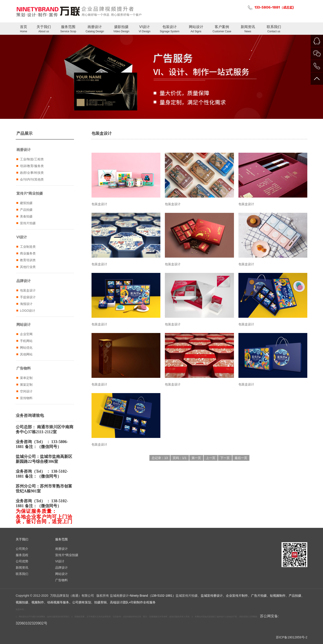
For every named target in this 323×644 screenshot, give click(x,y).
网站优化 (26, 348)
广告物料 (24, 368)
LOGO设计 (28, 311)
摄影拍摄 (121, 29)
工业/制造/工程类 (32, 159)
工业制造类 (28, 247)
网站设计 (196, 29)
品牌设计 (24, 281)
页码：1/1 (180, 458)
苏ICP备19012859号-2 (292, 637)
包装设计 (169, 29)
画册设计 (95, 29)
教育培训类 (28, 260)
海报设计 (26, 304)
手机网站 (26, 341)
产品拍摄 (26, 210)
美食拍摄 (26, 216)
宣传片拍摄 (28, 223)
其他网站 (26, 354)
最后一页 (241, 458)
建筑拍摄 (26, 203)
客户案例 (222, 29)
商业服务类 (28, 253)
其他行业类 (28, 267)
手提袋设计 (28, 297)
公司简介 (22, 549)
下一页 (225, 458)
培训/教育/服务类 (32, 166)
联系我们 (274, 29)
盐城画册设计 (119, 596)
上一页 (211, 458)
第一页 (196, 458)
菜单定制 (26, 378)
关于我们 (44, 29)
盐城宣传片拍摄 (187, 596)
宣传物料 (26, 398)
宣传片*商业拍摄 (30, 193)
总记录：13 (160, 458)
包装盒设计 (28, 290)
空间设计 (26, 391)
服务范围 (68, 29)
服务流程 (22, 555)
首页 (24, 29)
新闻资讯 (248, 29)
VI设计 (144, 29)
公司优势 (22, 561)
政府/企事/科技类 (32, 173)
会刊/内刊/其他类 (32, 179)
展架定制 (26, 385)
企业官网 (26, 334)
